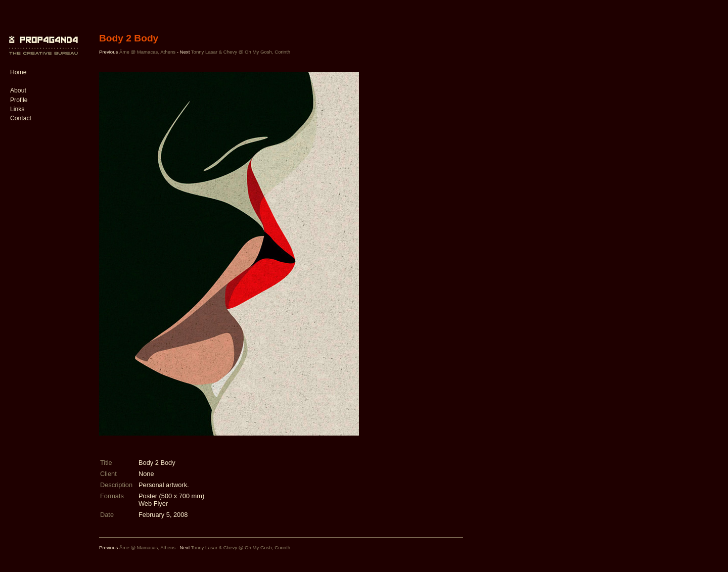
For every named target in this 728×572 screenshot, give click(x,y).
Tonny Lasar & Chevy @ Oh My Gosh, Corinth (241, 52)
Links (17, 109)
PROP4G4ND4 (42, 38)
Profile (19, 100)
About (18, 90)
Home (18, 72)
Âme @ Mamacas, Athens (147, 52)
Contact (21, 118)
